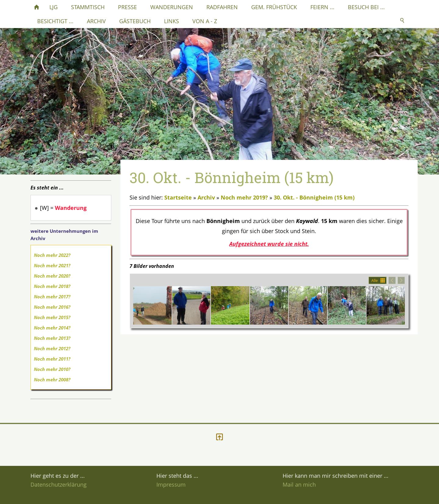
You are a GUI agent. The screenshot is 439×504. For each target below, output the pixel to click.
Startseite (178, 197)
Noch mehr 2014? (52, 328)
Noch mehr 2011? (52, 359)
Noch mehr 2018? (52, 286)
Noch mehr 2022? (52, 255)
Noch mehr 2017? (52, 297)
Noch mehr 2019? (244, 197)
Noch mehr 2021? (52, 265)
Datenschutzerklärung (59, 484)
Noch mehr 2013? (52, 338)
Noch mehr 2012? (52, 348)
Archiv (206, 197)
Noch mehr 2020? (52, 276)
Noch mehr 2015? (52, 317)
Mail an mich (299, 484)
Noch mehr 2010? (52, 369)
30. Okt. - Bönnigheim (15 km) (314, 197)
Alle (375, 280)
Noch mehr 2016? (52, 307)
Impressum (171, 484)
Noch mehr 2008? (52, 380)
